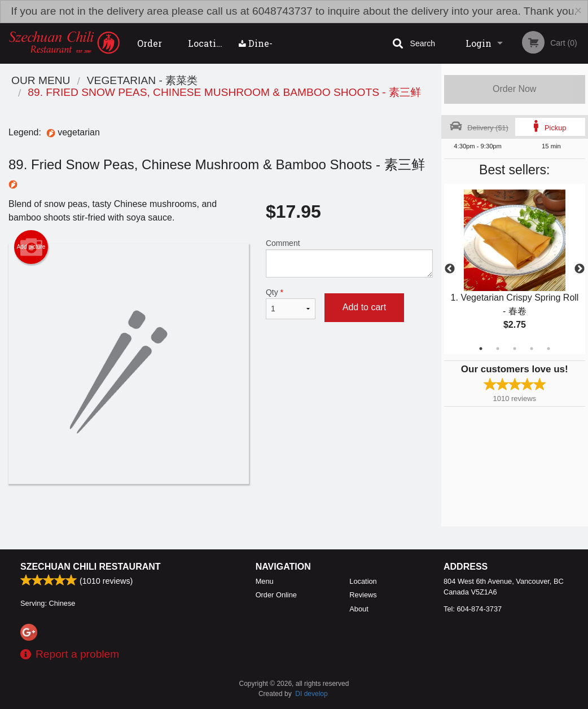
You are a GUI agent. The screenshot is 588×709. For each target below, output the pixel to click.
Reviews (363, 595)
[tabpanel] (515, 269)
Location (208, 43)
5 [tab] (548, 349)
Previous (450, 269)
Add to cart (364, 307)
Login (479, 43)
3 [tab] (515, 349)
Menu (265, 581)
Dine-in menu (256, 50)
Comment (349, 258)
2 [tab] (498, 349)
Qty (291, 303)
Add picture (31, 247)
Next (580, 269)
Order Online (152, 50)
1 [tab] (481, 349)
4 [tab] (532, 349)
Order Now (514, 89)
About (359, 609)
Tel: (473, 609)
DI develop (311, 694)
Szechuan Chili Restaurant (91, 567)
